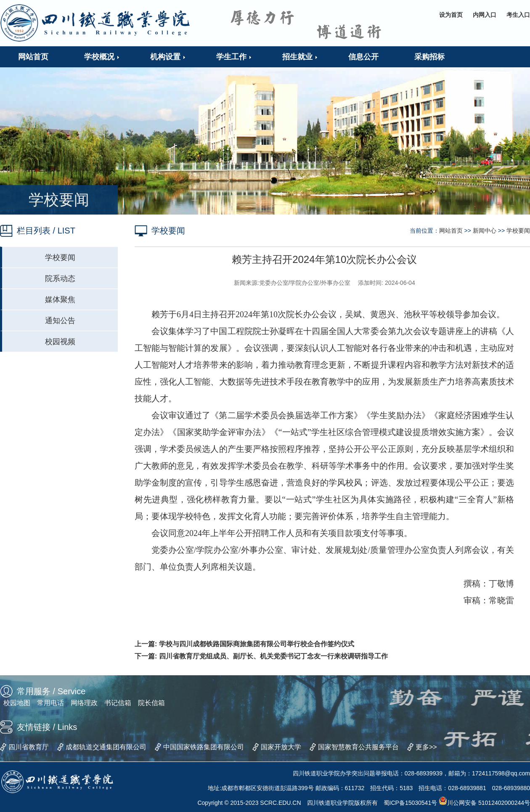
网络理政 (84, 703)
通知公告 (60, 321)
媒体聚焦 (60, 300)
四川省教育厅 (29, 747)
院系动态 (60, 279)
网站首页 (451, 231)
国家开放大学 (281, 747)
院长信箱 (151, 703)
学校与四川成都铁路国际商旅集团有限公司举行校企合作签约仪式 (257, 644)
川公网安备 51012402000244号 (484, 803)
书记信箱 (118, 703)
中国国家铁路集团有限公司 (204, 747)
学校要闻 (60, 257)
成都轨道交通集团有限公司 (106, 747)
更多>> (426, 747)
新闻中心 (485, 231)
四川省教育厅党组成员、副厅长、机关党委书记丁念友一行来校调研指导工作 (273, 656)
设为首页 (451, 15)
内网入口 (485, 15)
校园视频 (60, 342)
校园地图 (17, 703)
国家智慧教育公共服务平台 (358, 747)
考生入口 (518, 15)
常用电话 (50, 703)
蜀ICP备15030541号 (411, 803)
